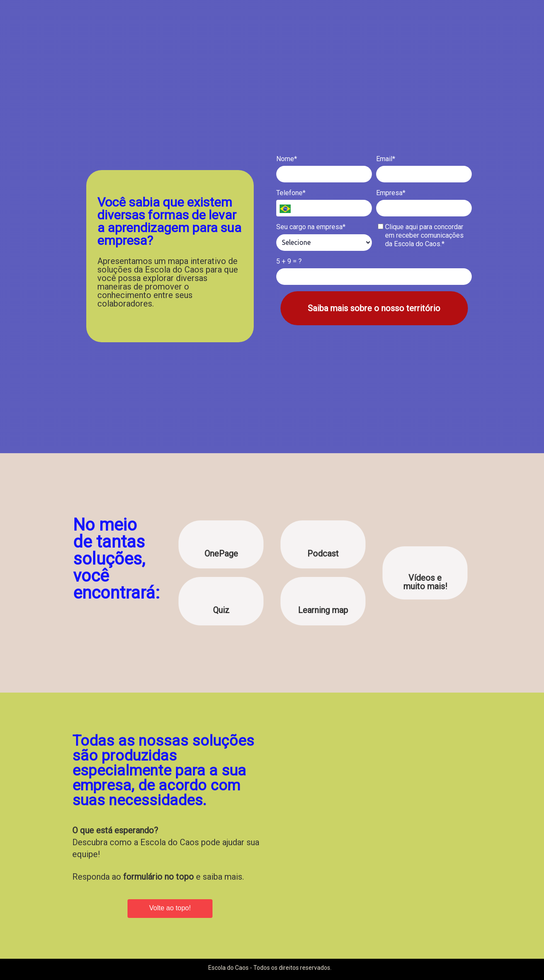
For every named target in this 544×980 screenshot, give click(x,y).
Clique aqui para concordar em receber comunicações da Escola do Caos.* (421, 235)
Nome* (287, 159)
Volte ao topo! (170, 908)
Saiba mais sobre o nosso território (374, 308)
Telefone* (291, 193)
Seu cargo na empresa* (311, 227)
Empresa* (391, 193)
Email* (386, 159)
